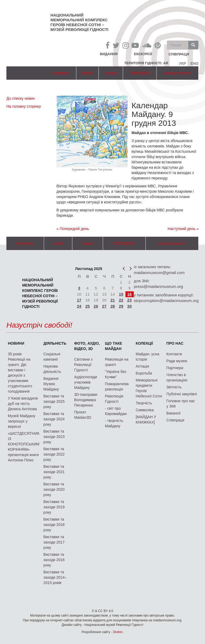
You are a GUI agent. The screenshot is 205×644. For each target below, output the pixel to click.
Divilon (118, 632)
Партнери (175, 368)
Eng (195, 63)
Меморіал (61, 73)
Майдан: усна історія (147, 357)
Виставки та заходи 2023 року (54, 437)
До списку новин (21, 98)
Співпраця (175, 420)
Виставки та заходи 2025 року (54, 401)
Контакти (174, 354)
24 (79, 306)
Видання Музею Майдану (51, 384)
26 (96, 306)
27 (104, 306)
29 (121, 306)
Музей (87, 73)
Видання (109, 54)
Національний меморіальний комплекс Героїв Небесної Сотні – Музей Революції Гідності (79, 22)
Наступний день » (183, 229)
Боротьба (144, 373)
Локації (111, 73)
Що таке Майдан (114, 346)
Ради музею (177, 361)
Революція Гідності (114, 399)
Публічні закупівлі (182, 394)
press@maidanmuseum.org (158, 286)
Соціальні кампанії (52, 357)
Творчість (144, 403)
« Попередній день (73, 229)
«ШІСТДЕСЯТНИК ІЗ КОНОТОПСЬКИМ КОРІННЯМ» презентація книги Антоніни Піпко (23, 447)
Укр (182, 63)
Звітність (174, 387)
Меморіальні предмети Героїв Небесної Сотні (149, 388)
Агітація (142, 366)
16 (130, 294)
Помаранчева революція (117, 387)
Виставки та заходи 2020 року (54, 489)
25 (87, 306)
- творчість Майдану (114, 423)
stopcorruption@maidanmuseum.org (166, 301)
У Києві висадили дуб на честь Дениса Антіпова (23, 404)
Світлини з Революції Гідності (83, 365)
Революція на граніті (117, 362)
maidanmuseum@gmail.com (159, 273)
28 (113, 306)
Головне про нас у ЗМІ (181, 404)
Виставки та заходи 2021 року (54, 472)
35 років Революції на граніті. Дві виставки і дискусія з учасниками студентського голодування (20, 373)
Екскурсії (143, 54)
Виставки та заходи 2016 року (54, 560)
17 (79, 300)
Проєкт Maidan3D (83, 415)
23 (130, 300)
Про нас (175, 343)
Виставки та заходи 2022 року (54, 454)
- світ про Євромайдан (116, 411)
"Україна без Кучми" (116, 374)
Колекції (144, 343)
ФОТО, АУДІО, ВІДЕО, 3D (87, 346)
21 (113, 300)
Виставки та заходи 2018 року (54, 525)
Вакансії (173, 413)
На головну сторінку (24, 106)
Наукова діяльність (52, 369)
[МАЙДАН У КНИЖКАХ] (146, 420)
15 (121, 294)
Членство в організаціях (177, 377)
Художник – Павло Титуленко (92, 170)
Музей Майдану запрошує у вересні (21, 421)
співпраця (179, 55)
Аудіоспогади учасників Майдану (86, 382)
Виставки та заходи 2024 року (54, 419)
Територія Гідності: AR (146, 63)
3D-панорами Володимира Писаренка (86, 400)
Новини (16, 343)
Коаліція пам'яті (178, 73)
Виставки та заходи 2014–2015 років (55, 577)
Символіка (145, 410)
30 (130, 306)
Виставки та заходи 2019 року (54, 507)
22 (121, 300)
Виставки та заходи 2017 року (54, 542)
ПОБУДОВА (140, 73)
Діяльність (55, 343)
